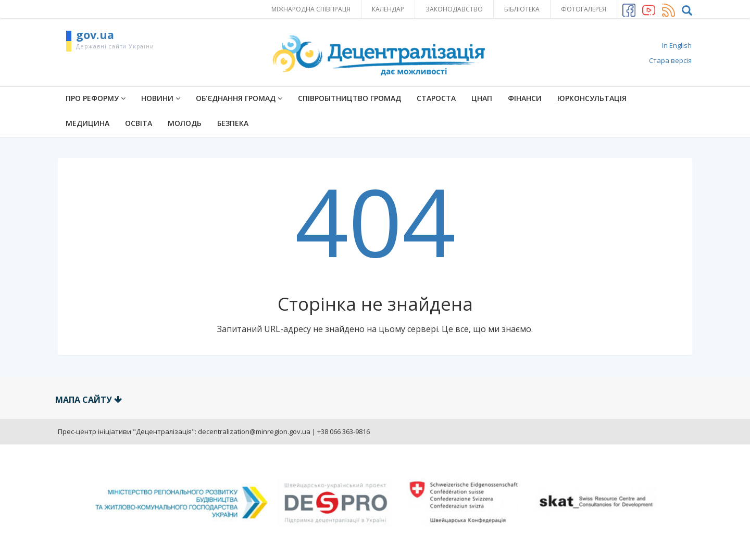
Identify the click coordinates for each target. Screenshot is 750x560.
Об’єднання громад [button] (239, 98)
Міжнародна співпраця (311, 9)
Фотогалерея (584, 9)
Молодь (185, 123)
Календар (388, 9)
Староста (436, 98)
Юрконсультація (592, 98)
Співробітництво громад (349, 98)
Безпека (233, 123)
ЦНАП (482, 98)
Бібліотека (522, 9)
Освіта (139, 123)
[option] (375, 502)
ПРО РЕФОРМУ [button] (96, 98)
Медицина (87, 123)
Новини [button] (161, 98)
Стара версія (670, 60)
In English (677, 45)
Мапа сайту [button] (89, 400)
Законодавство (454, 9)
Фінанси (525, 98)
